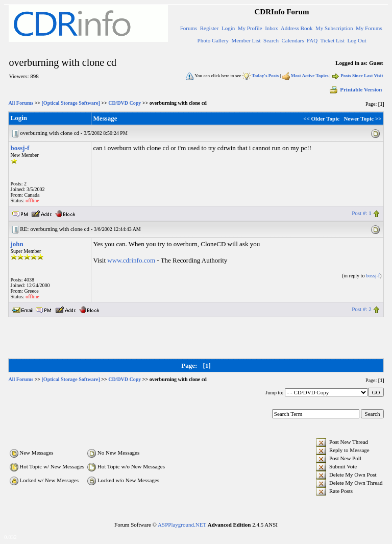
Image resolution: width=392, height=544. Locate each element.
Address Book (297, 28)
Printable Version (355, 89)
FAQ (312, 40)
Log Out (357, 40)
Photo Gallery (213, 40)
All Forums (21, 103)
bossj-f (20, 148)
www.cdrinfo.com (131, 260)
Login (228, 28)
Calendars (293, 40)
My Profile (250, 28)
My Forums (369, 28)
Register (210, 28)
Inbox (272, 28)
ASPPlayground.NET (182, 525)
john (17, 244)
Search (271, 40)
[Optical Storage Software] (71, 103)
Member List (246, 40)
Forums (189, 28)
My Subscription (334, 28)
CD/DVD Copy (125, 103)
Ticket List (333, 40)
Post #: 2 (362, 309)
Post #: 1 (362, 213)
